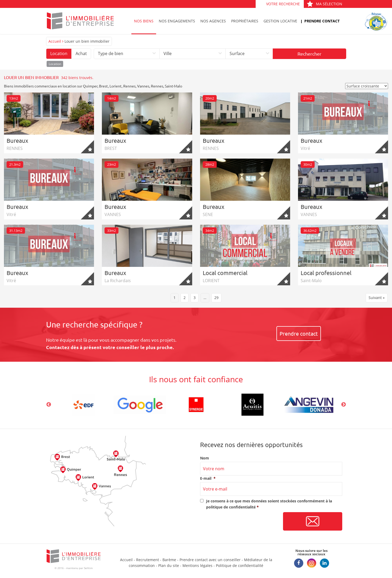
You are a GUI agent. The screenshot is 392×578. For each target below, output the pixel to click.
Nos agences (213, 21)
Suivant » (377, 298)
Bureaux (17, 140)
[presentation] (240, 522)
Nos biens (144, 21)
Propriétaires (245, 21)
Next (344, 405)
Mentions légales (197, 565)
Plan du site (169, 565)
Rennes (129, 86)
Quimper (90, 86)
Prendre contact (322, 21)
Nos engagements (177, 21)
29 (216, 298)
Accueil (55, 41)
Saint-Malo (173, 86)
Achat (81, 53)
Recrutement (148, 560)
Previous (49, 405)
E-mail (208, 478)
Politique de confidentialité (240, 565)
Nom (205, 458)
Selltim (88, 568)
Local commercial (225, 273)
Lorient (116, 86)
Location (59, 53)
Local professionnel (326, 273)
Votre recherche (283, 4)
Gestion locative (280, 21)
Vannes (143, 86)
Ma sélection (324, 4)
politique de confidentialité (231, 507)
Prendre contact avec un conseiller (210, 560)
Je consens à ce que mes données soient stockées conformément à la (269, 504)
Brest (103, 86)
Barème (169, 560)
